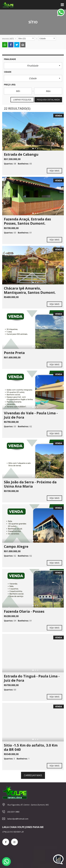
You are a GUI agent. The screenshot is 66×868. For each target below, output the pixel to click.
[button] (33, 66)
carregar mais (33, 775)
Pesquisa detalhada (48, 100)
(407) (8, 39)
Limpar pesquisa (22, 100)
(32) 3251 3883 (13, 812)
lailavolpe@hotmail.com (18, 819)
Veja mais (54, 171)
